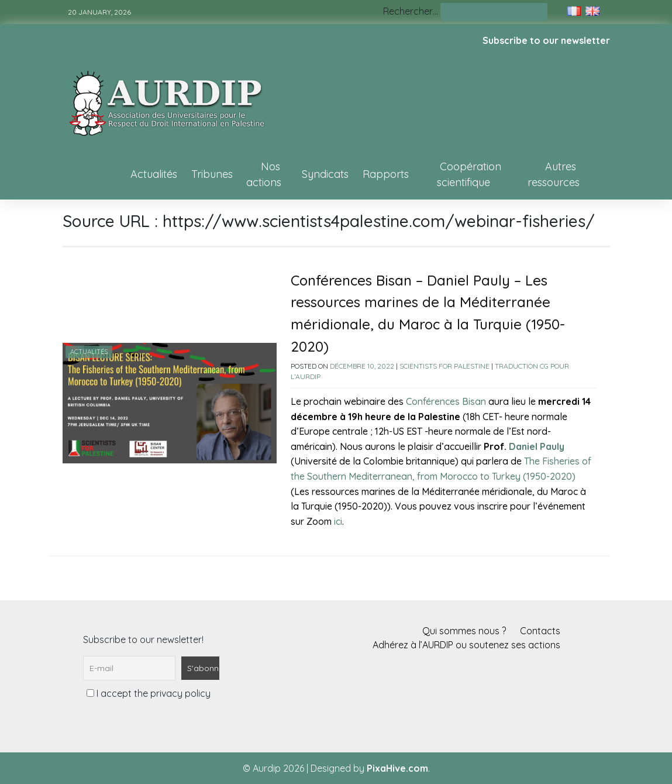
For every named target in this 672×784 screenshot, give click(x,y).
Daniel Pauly (537, 446)
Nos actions (264, 174)
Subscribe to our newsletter (546, 40)
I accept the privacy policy (149, 693)
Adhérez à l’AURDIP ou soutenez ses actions (466, 645)
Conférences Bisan (446, 401)
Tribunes (212, 174)
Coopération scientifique (469, 174)
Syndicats (325, 174)
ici (338, 521)
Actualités (154, 174)
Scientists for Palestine (444, 366)
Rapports (386, 174)
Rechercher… (411, 11)
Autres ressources (554, 174)
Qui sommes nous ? (464, 631)
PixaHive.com (397, 768)
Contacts (540, 631)
